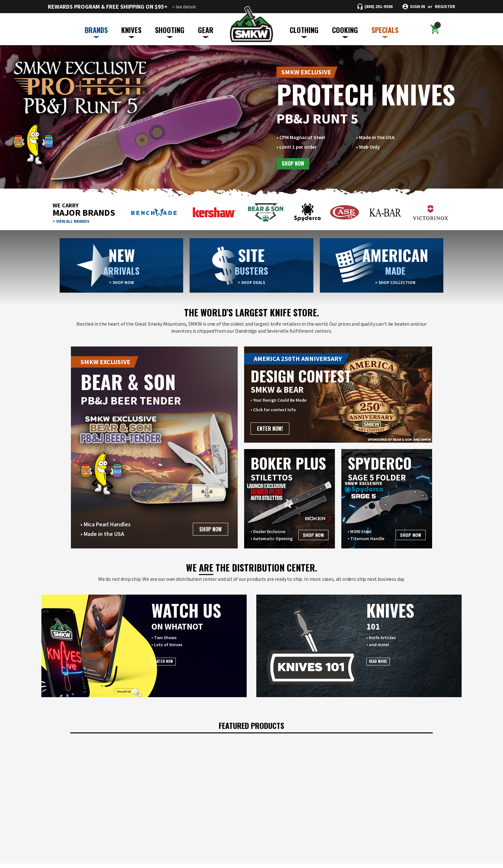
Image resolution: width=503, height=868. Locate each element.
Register (445, 7)
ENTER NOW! (270, 429)
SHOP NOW (294, 164)
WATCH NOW (171, 664)
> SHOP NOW (122, 282)
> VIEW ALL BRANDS (72, 221)
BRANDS (96, 31)
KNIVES (131, 31)
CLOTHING (304, 31)
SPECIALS (385, 31)
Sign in (418, 7)
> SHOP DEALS (251, 282)
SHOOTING (170, 31)
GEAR (206, 31)
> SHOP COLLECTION (395, 282)
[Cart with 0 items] (434, 29)
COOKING (345, 31)
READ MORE (385, 664)
